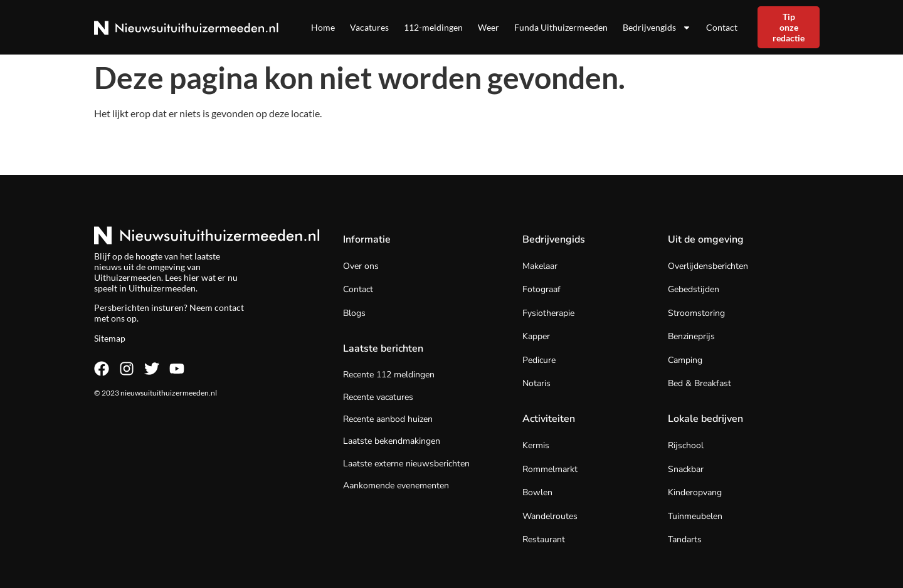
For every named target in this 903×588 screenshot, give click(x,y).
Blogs (354, 313)
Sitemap (110, 338)
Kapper (536, 336)
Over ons (361, 266)
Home (323, 27)
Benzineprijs (691, 336)
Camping (685, 360)
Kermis (536, 445)
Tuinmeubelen (695, 516)
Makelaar (540, 266)
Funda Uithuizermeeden (561, 27)
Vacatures (369, 27)
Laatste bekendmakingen (392, 441)
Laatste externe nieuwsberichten (406, 464)
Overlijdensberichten (708, 266)
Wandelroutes (550, 516)
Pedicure (539, 360)
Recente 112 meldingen (389, 375)
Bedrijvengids (657, 28)
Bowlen (537, 492)
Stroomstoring (696, 313)
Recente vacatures (378, 397)
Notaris (536, 383)
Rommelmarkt (550, 469)
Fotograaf (541, 289)
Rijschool (686, 445)
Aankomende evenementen (396, 486)
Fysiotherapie (548, 313)
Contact (722, 27)
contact (229, 307)
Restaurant (544, 539)
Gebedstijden (694, 289)
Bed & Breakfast (700, 383)
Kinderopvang (695, 492)
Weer (488, 27)
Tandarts (685, 539)
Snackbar (686, 469)
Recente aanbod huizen (388, 419)
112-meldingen (433, 27)
